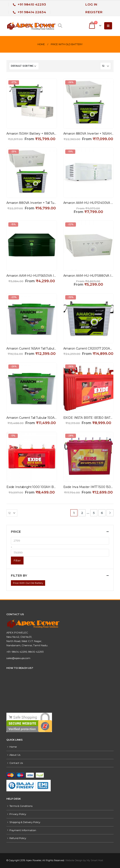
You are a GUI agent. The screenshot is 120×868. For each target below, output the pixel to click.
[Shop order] (24, 66)
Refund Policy (18, 838)
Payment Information (23, 830)
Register (94, 12)
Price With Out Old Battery (28, 583)
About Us (15, 755)
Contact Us (16, 763)
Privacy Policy (18, 814)
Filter (17, 560)
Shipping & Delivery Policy (25, 822)
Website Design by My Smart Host (84, 860)
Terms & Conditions (21, 806)
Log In (91, 4)
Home (13, 747)
